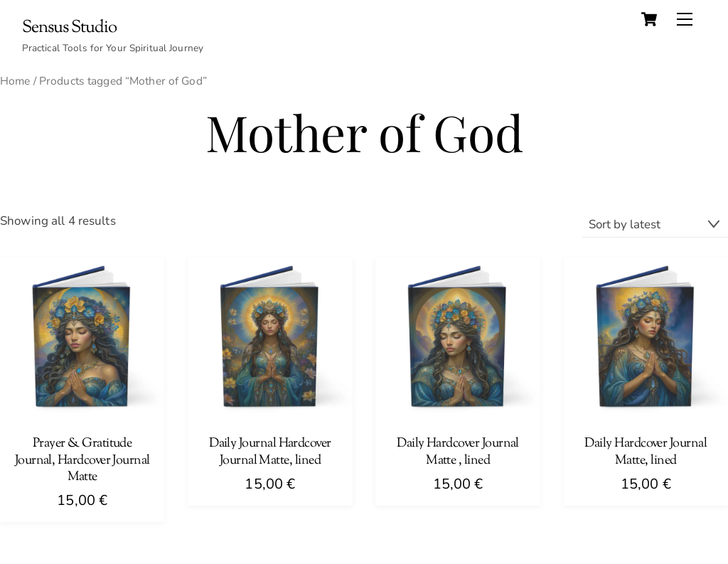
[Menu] (685, 19)
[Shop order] (655, 224)
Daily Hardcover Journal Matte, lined (646, 452)
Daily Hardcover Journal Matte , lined (458, 452)
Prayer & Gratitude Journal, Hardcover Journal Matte (82, 461)
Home (15, 81)
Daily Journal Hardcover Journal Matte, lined (270, 452)
